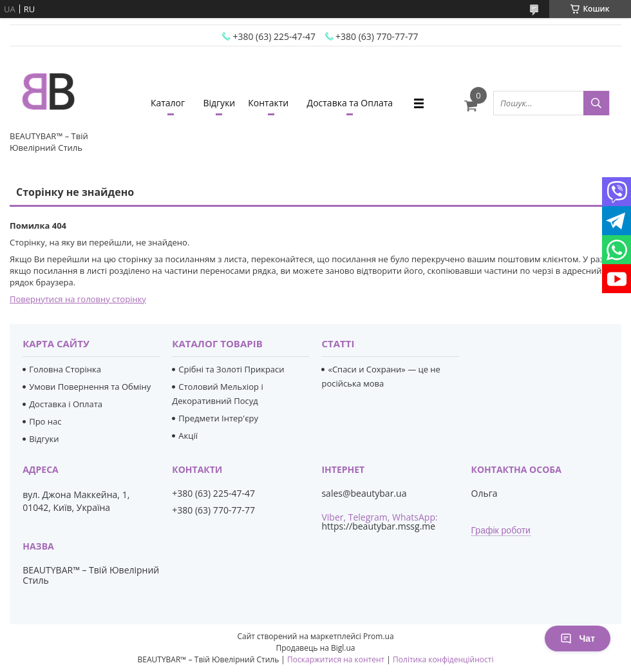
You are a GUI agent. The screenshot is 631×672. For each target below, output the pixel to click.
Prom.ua (379, 636)
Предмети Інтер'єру (218, 418)
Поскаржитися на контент (336, 659)
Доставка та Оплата (350, 103)
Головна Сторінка (65, 369)
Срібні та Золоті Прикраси (231, 369)
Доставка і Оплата (66, 404)
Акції (188, 436)
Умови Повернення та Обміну (90, 387)
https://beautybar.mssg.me (378, 526)
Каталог (168, 103)
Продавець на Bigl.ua (315, 648)
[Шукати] (596, 103)
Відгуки (219, 103)
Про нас (45, 421)
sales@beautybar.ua (364, 494)
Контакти (268, 103)
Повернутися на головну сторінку (78, 299)
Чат (578, 638)
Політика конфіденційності (443, 659)
